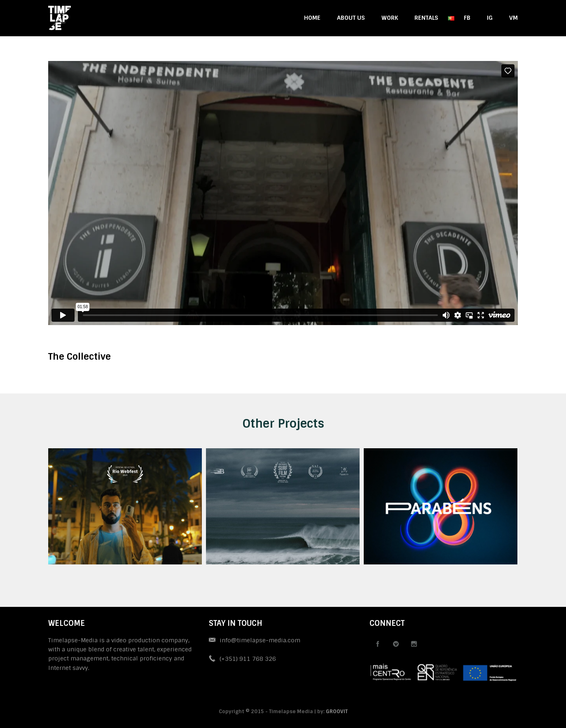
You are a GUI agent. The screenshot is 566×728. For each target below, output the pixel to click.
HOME (312, 18)
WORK (390, 18)
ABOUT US (351, 18)
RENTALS (426, 18)
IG (490, 18)
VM (513, 18)
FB (467, 18)
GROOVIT (337, 712)
